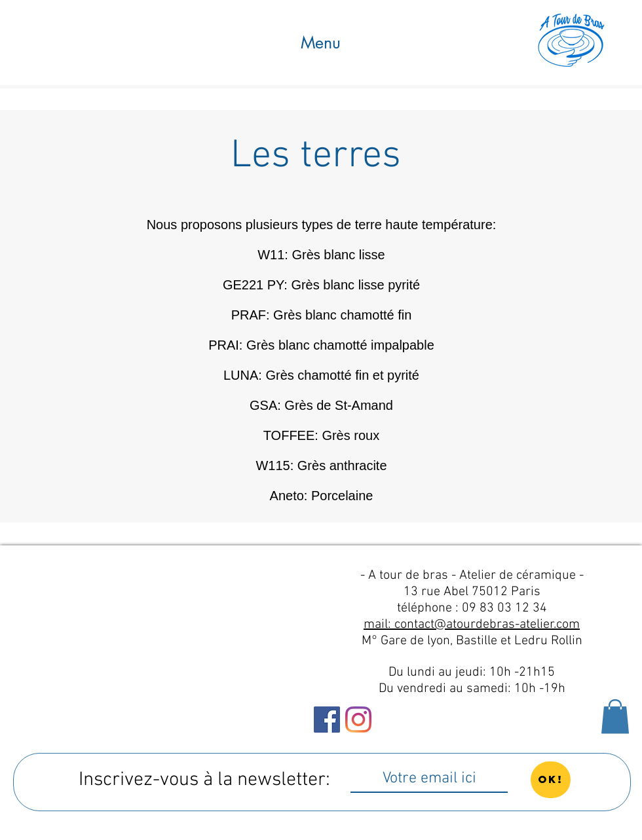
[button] (321, 43)
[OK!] (551, 780)
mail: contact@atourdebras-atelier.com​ (472, 625)
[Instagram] (358, 720)
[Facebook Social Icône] (327, 720)
